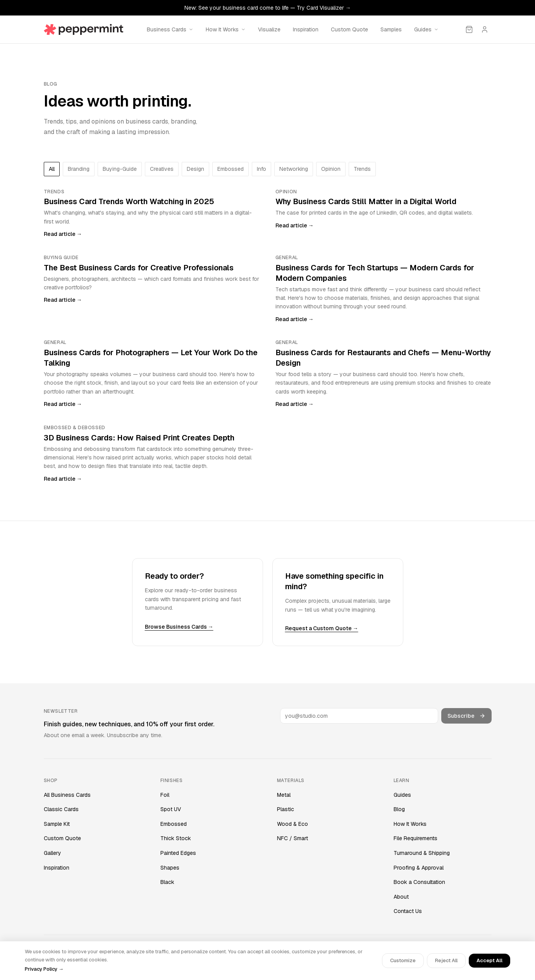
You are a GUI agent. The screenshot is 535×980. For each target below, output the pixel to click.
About (401, 897)
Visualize (269, 29)
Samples (391, 29)
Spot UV (171, 809)
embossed (231, 169)
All (52, 169)
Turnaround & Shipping (422, 853)
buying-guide (120, 169)
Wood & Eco (292, 824)
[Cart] (469, 29)
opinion (331, 169)
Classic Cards (61, 809)
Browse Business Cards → (179, 627)
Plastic (286, 809)
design (195, 169)
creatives (162, 169)
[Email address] (359, 716)
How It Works (410, 824)
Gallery (52, 853)
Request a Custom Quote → (322, 628)
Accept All (489, 960)
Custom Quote (349, 29)
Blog (399, 809)
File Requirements (415, 838)
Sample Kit (57, 824)
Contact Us (408, 911)
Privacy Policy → (44, 969)
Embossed (174, 824)
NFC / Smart (292, 838)
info (261, 169)
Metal (284, 795)
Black (167, 882)
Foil (165, 795)
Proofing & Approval (419, 868)
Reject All (446, 960)
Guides (402, 795)
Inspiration (306, 29)
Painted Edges (178, 853)
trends (362, 169)
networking (294, 169)
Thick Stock (176, 838)
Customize (403, 960)
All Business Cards (67, 795)
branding (79, 169)
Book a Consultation (419, 882)
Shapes (170, 868)
